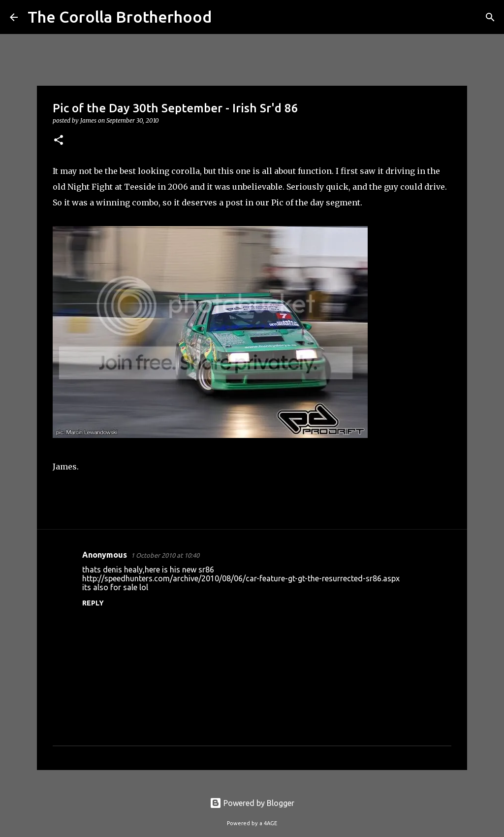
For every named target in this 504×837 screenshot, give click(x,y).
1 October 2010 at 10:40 (165, 555)
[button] (59, 141)
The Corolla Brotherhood (120, 17)
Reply (93, 603)
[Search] (225, 17)
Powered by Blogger (252, 803)
